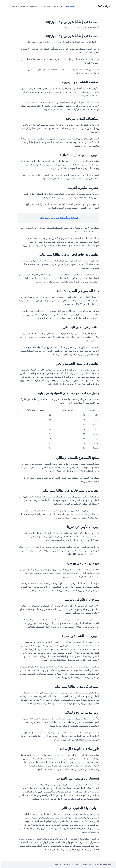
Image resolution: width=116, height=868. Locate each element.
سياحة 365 (103, 6)
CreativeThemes (58, 864)
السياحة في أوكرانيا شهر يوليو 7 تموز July (58, 218)
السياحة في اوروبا (70, 6)
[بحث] (8, 7)
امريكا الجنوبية (23, 6)
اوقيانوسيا (14, 6)
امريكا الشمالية (33, 6)
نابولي (84, 814)
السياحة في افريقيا (57, 6)
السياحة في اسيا (45, 6)
